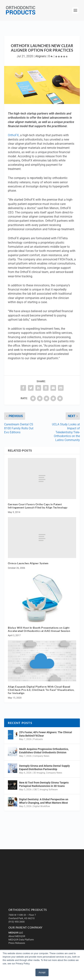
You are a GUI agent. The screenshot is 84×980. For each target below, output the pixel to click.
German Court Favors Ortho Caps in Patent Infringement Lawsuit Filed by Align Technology (38, 506)
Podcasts (38, 739)
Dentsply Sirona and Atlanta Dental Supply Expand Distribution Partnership (44, 767)
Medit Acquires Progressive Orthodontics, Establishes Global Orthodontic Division (44, 751)
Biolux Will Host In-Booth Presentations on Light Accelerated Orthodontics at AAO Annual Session (39, 629)
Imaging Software (49, 790)
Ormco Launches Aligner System (28, 563)
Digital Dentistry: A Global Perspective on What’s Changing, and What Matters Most (44, 801)
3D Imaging (39, 773)
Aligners (41, 56)
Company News (41, 756)
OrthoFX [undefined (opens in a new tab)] (13, 135)
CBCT (36, 790)
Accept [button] (42, 972)
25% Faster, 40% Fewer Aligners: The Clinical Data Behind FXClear (46, 734)
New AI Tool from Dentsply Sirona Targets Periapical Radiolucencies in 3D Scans (44, 784)
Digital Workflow (42, 806)
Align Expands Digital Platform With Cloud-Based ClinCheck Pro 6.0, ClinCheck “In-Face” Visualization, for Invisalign (41, 690)
